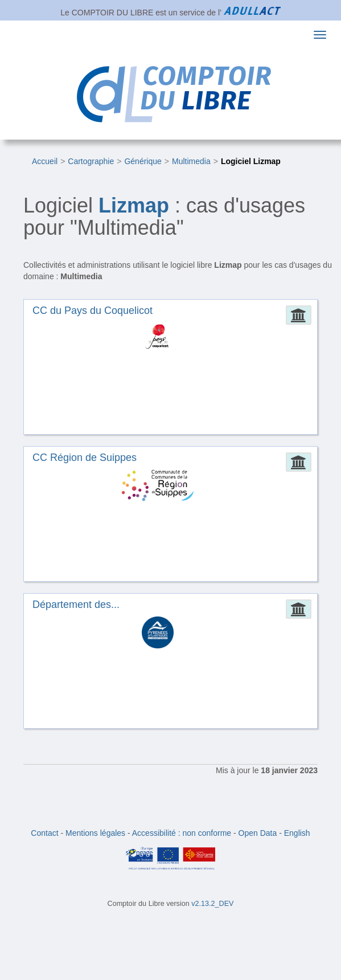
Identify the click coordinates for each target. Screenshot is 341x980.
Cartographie (91, 161)
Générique (143, 161)
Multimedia (191, 161)
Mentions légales (95, 833)
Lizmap (134, 205)
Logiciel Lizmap (251, 161)
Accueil (45, 161)
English (297, 833)
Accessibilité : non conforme (182, 833)
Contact (44, 833)
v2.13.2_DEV (212, 904)
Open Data (258, 833)
